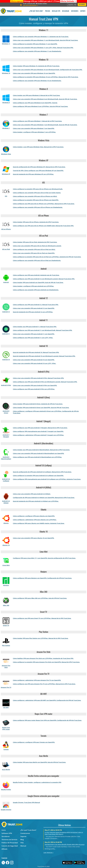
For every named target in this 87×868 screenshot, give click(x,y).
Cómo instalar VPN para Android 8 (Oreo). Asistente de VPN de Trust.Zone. (38, 404)
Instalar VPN (56, 11)
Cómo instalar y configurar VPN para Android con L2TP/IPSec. (33, 286)
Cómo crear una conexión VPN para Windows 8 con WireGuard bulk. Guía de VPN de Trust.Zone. (45, 99)
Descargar (66, 11)
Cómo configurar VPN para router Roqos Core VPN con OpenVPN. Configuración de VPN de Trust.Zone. (47, 720)
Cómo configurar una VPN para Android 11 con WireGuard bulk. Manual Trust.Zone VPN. (43, 330)
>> (68, 1)
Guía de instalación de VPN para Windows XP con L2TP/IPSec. (33, 174)
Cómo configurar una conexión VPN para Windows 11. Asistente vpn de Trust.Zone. (41, 37)
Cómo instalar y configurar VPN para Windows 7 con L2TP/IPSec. (34, 132)
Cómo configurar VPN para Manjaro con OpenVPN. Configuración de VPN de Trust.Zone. (42, 578)
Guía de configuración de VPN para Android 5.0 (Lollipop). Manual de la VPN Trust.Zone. (42, 472)
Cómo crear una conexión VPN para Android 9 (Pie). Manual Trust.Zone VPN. (38, 378)
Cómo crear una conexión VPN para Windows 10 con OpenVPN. (34, 73)
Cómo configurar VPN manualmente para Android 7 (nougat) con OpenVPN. (38, 431)
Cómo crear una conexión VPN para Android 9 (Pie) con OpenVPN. (35, 385)
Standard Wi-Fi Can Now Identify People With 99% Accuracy (65, 844)
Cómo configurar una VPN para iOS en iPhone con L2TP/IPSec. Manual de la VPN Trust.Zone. (44, 204)
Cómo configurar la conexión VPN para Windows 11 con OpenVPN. (35, 44)
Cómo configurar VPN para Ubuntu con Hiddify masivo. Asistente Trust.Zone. (39, 523)
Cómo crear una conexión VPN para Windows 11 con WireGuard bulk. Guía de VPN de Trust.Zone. (45, 40)
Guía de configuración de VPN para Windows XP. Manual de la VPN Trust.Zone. (39, 167)
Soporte (83, 11)
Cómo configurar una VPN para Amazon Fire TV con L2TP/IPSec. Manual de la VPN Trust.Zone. (44, 684)
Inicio (4, 830)
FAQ (22, 843)
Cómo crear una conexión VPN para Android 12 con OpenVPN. (34, 308)
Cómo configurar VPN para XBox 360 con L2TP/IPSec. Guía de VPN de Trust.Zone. (40, 598)
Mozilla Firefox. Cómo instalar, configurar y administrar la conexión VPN (37, 782)
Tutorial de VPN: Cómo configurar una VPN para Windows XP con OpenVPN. (38, 170)
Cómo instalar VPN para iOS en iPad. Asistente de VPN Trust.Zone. (35, 242)
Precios (48, 11)
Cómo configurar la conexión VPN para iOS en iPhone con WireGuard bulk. (38, 189)
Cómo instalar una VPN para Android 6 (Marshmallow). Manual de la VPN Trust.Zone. (41, 450)
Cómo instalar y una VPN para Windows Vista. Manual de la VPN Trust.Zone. (38, 147)
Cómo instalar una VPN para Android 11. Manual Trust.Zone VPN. (35, 327)
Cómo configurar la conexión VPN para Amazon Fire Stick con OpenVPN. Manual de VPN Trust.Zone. (46, 662)
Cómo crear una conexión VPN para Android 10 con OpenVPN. (34, 360)
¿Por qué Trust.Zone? (36, 11)
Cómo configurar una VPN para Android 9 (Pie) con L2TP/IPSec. (34, 389)
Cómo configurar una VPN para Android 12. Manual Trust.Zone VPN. (36, 305)
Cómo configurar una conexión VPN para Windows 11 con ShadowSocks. (37, 51)
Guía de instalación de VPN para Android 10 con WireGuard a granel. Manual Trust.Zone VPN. (44, 356)
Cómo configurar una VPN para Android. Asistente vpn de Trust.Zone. (36, 275)
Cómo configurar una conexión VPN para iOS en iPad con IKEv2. (34, 249)
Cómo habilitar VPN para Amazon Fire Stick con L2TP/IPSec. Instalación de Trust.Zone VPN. (43, 658)
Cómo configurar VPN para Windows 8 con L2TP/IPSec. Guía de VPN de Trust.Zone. (40, 106)
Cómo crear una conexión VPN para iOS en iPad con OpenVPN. (34, 253)
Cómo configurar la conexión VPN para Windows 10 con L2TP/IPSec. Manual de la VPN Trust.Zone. (46, 77)
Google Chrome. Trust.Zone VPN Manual (26, 802)
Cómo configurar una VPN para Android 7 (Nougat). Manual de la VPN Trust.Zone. (40, 428)
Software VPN (7, 833)
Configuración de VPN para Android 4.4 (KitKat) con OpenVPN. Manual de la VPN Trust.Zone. (44, 497)
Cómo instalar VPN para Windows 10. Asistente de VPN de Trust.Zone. (36, 66)
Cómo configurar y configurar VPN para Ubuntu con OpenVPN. (34, 516)
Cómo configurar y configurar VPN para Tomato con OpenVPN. (34, 742)
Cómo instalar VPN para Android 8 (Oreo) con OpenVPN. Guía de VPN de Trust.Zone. (41, 407)
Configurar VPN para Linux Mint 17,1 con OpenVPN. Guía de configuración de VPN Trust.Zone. (44, 558)
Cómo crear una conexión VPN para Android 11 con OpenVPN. (34, 334)
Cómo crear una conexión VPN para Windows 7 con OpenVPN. (34, 128)
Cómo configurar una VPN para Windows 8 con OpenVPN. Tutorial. (35, 103)
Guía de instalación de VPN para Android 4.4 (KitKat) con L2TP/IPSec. (36, 501)
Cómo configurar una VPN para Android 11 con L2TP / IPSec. (33, 338)
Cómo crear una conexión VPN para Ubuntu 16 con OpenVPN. (34, 538)
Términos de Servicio (9, 840)
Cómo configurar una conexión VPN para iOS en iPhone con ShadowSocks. (38, 207)
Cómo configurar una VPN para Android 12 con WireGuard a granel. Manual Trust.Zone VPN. (44, 279)
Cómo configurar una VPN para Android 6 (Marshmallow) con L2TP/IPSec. (37, 457)
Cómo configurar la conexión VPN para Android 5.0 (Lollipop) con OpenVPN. (38, 475)
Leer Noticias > (48, 852)
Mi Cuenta (82, 5)
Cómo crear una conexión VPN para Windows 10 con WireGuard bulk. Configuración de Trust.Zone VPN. (48, 70)
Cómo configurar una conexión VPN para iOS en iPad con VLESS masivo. (37, 193)
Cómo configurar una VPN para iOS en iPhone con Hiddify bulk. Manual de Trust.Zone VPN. (43, 226)
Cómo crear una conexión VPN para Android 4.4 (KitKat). (32, 494)
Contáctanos (25, 833)
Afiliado (4, 849)
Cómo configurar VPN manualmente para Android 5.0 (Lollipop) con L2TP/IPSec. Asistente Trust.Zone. (47, 479)
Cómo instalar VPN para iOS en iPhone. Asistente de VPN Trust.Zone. (36, 222)
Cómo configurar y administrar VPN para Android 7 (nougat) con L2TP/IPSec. (38, 435)
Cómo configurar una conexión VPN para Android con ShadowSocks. (36, 290)
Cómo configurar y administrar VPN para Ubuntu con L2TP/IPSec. (35, 520)
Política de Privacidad (10, 843)
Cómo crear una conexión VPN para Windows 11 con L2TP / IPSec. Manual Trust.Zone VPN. (43, 48)
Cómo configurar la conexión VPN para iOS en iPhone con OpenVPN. (36, 200)
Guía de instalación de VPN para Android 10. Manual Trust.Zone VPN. (36, 352)
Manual (23, 846)
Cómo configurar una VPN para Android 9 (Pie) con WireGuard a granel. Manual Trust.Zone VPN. (45, 382)
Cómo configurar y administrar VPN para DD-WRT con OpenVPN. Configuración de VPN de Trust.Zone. (47, 700)
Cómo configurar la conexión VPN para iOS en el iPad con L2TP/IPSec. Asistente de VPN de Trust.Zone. (47, 257)
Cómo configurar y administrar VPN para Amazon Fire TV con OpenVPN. (37, 680)
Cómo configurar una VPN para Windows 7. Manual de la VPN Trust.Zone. (37, 121)
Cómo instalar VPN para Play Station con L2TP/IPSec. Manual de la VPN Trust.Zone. (41, 638)
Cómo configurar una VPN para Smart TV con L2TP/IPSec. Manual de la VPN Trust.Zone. (42, 618)
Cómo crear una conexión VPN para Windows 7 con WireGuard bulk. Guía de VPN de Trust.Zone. (45, 125)
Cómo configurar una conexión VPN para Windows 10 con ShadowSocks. (37, 81)
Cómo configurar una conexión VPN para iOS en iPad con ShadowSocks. (37, 260)
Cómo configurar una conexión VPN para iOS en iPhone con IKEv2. (35, 196)
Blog (22, 840)
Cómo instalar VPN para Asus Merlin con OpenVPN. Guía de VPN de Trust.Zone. (39, 762)
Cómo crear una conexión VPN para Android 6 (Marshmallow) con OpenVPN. (39, 453)
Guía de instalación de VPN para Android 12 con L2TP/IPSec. (33, 312)
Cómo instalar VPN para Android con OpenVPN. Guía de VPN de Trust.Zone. (38, 282)
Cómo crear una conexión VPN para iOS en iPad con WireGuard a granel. (37, 246)
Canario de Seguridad (10, 846)
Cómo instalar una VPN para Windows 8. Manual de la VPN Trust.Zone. (37, 95)
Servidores (75, 11)
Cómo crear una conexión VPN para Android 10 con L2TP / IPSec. (34, 363)
